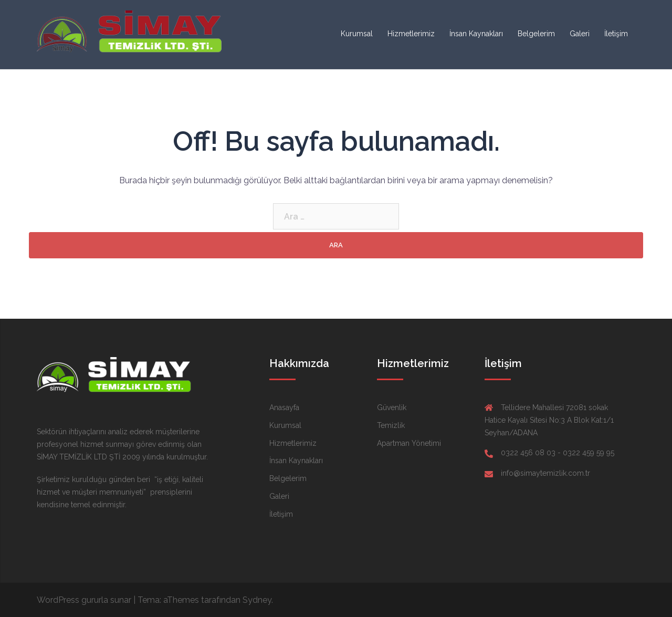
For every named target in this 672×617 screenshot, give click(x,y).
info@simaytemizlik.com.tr (545, 473)
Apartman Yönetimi (409, 443)
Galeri (580, 34)
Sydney (257, 600)
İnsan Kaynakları (476, 34)
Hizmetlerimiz (411, 34)
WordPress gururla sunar (84, 600)
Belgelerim (536, 34)
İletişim (616, 34)
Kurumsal (357, 34)
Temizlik (391, 425)
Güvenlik (392, 407)
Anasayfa (284, 407)
